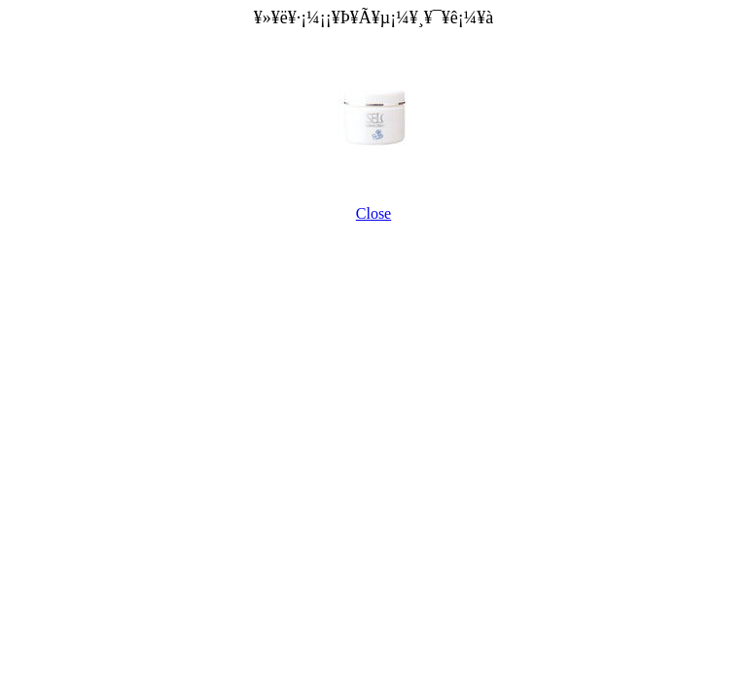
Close (373, 213)
